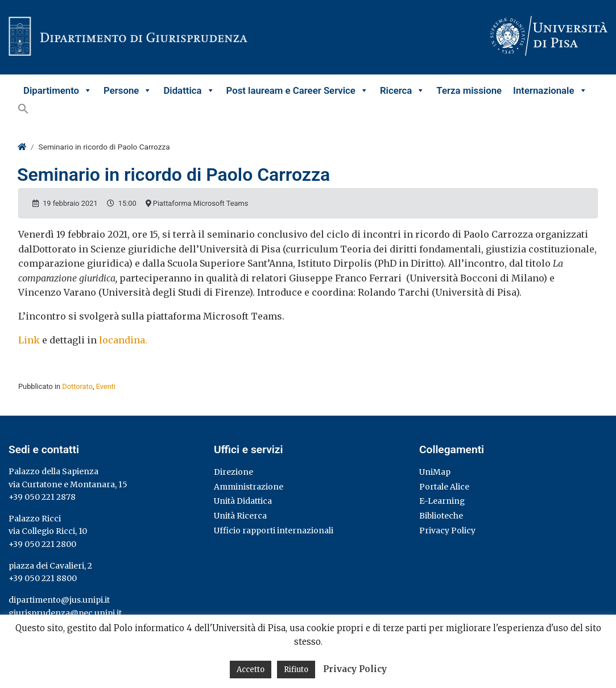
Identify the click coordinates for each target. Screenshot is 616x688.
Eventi (106, 386)
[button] (23, 109)
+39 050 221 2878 (42, 497)
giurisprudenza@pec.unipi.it (65, 613)
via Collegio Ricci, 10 (48, 531)
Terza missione (469, 90)
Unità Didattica (243, 501)
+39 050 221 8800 (43, 578)
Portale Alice (444, 487)
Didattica (189, 90)
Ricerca (402, 90)
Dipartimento (58, 90)
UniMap (435, 472)
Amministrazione (249, 487)
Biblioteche (441, 516)
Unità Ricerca (240, 516)
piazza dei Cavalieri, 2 (50, 566)
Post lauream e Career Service (297, 90)
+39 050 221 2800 (42, 544)
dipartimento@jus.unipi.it (59, 600)
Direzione (233, 472)
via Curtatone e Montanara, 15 (68, 484)
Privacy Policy (447, 530)
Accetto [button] (251, 670)
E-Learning (442, 501)
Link (29, 340)
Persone (128, 90)
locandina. (123, 340)
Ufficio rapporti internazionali (274, 530)
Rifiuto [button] (296, 670)
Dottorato (77, 386)
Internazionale (550, 90)
